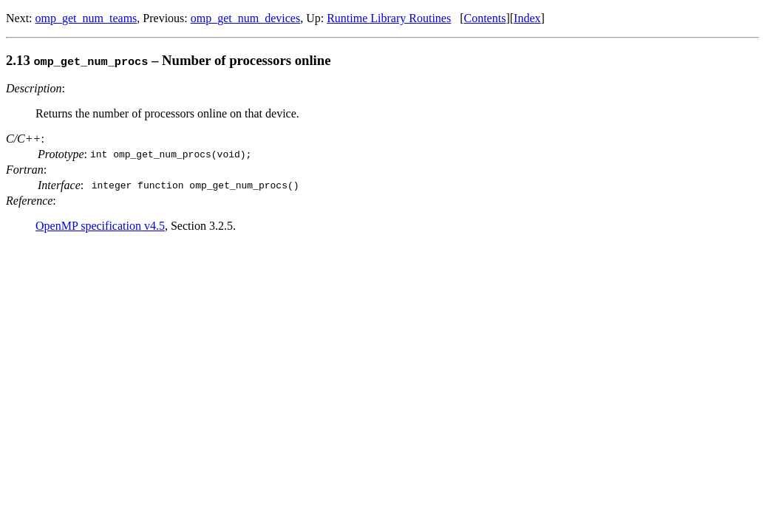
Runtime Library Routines (389, 18)
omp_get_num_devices (245, 18)
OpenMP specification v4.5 (100, 226)
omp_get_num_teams (86, 18)
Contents (485, 18)
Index (527, 18)
